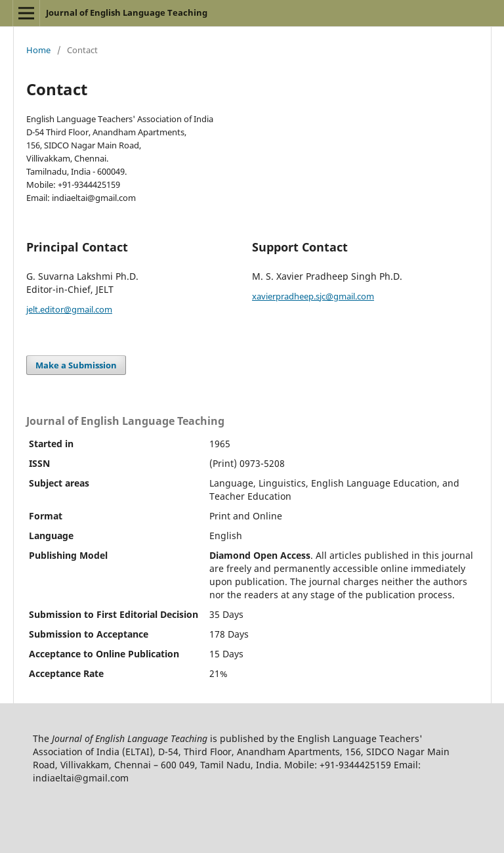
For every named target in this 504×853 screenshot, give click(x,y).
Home (38, 50)
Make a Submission (76, 365)
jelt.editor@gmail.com (69, 309)
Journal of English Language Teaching (127, 12)
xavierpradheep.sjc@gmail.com (313, 296)
